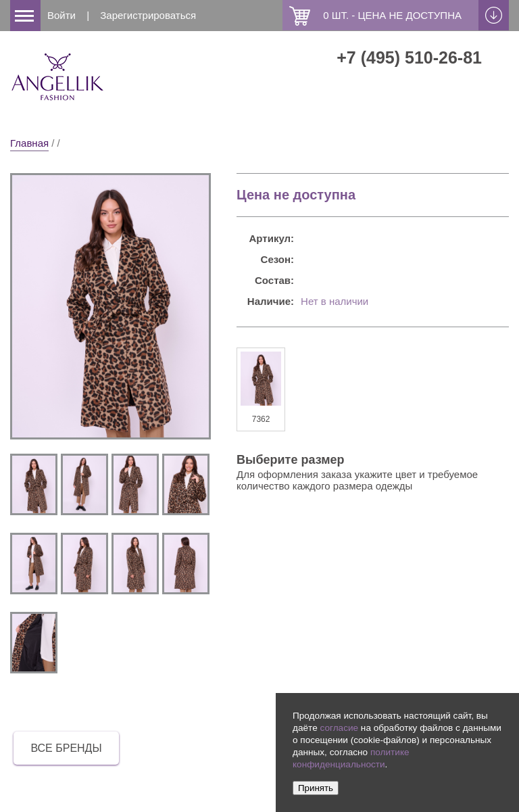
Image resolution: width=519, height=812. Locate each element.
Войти (61, 15)
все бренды (66, 748)
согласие (339, 728)
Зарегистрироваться (148, 15)
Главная (29, 143)
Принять (316, 788)
